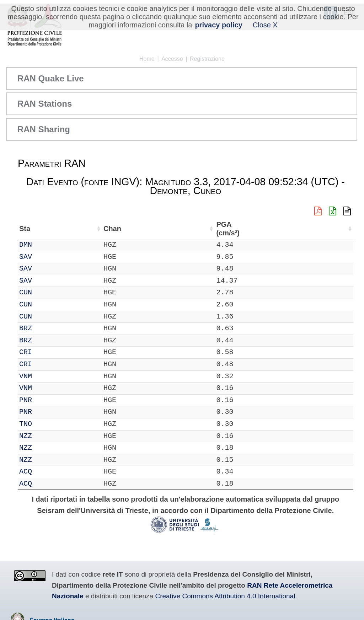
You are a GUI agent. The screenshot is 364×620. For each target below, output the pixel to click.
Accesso (172, 59)
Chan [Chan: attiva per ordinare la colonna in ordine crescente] (71, 229)
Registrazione (207, 59)
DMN (47, 245)
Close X (265, 25)
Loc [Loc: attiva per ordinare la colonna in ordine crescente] (97, 229)
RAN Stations (45, 104)
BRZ (47, 328)
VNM (47, 376)
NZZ (47, 436)
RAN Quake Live (51, 78)
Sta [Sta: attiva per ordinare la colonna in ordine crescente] (46, 229)
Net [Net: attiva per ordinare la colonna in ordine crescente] (25, 229)
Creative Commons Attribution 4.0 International (225, 596)
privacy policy (218, 25)
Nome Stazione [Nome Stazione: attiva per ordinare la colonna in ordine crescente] (210, 229)
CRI (47, 352)
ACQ (47, 472)
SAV (47, 257)
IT (23, 245)
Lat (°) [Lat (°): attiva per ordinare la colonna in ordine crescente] (124, 229)
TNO (47, 424)
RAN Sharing (44, 129)
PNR (47, 400)
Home (147, 59)
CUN (47, 292)
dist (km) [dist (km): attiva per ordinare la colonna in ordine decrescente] (301, 229)
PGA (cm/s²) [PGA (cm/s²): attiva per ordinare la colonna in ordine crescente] (331, 229)
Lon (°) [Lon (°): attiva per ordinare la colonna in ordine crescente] (162, 229)
